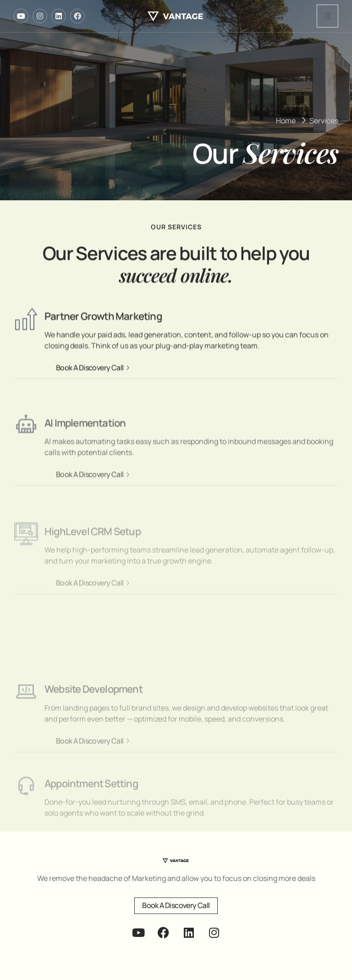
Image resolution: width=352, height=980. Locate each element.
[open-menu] (327, 16)
